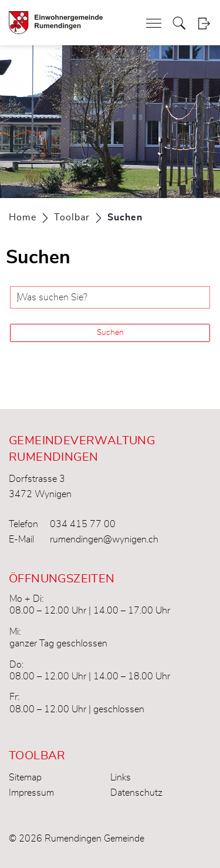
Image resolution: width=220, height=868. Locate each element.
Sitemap (25, 777)
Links (121, 777)
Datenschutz (136, 793)
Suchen (110, 333)
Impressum (31, 793)
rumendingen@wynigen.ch (104, 539)
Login (204, 23)
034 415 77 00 (83, 524)
